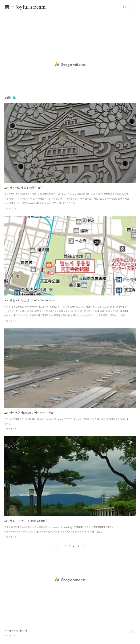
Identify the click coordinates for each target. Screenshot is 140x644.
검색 (125, 7)
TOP (133, 632)
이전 (57, 546)
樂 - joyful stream (25, 7)
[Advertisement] (70, 65)
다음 (84, 546)
